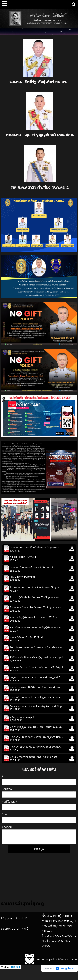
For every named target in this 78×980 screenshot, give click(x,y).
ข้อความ (7, 827)
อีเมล (5, 814)
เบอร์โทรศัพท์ (10, 802)
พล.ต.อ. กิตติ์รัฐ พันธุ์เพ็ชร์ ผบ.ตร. (38, 82)
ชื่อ (3, 776)
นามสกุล (7, 789)
